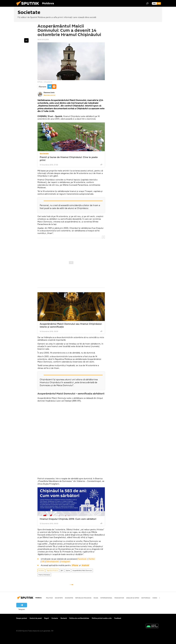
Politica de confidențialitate (79, 618)
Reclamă (64, 618)
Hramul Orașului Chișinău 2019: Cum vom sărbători (70, 519)
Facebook (82, 559)
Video (155, 598)
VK (43, 561)
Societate (44, 154)
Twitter (92, 559)
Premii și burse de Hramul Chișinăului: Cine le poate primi (69, 159)
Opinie (68, 570)
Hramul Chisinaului (44, 575)
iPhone (75, 565)
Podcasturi (119, 598)
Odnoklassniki (52, 561)
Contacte (55, 618)
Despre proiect (22, 618)
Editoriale (146, 598)
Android (85, 565)
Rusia (96, 598)
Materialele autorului (49, 95)
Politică (49, 598)
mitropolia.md (48, 82)
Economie (69, 598)
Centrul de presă (36, 618)
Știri (62, 570)
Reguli (47, 618)
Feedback (118, 618)
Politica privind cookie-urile (102, 618)
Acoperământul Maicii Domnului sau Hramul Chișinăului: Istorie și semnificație (71, 325)
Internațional (106, 598)
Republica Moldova (52, 570)
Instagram (65, 561)
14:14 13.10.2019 (43, 40)
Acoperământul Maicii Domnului (82, 570)
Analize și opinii (133, 598)
